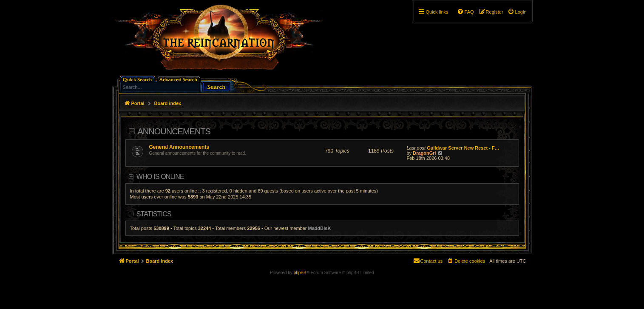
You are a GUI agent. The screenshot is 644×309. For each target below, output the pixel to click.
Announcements (174, 131)
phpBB (300, 273)
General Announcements (179, 147)
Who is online (160, 177)
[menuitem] (517, 12)
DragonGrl (424, 153)
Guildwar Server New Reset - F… (463, 148)
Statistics (154, 214)
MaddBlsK (320, 228)
